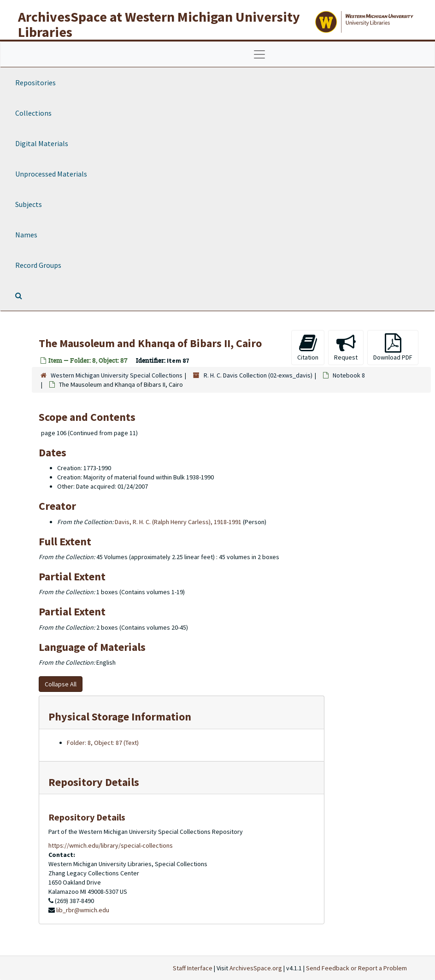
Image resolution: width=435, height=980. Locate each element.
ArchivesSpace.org (256, 968)
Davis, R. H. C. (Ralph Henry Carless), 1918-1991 (178, 522)
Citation (308, 347)
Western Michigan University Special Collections (117, 375)
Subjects (29, 204)
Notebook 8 (349, 375)
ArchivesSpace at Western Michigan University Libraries (159, 24)
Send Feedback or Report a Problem (356, 968)
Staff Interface (193, 968)
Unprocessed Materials (51, 174)
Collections (33, 113)
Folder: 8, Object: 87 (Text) (103, 743)
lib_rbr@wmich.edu (83, 910)
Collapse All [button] (61, 684)
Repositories (35, 83)
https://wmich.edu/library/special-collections (111, 845)
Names (26, 235)
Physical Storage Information (120, 717)
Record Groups (38, 265)
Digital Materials (42, 143)
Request (346, 347)
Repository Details (94, 782)
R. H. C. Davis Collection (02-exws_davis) (258, 375)
